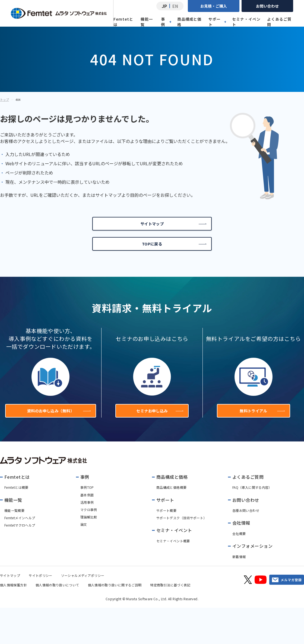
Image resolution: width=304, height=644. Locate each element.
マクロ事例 (89, 518)
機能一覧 (147, 22)
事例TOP (87, 496)
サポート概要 (166, 519)
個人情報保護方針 (13, 593)
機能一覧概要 (14, 519)
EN (175, 6)
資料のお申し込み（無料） (57, 418)
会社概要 (239, 542)
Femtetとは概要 (16, 496)
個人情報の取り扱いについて (57, 593)
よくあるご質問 (279, 22)
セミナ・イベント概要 (173, 549)
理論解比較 (89, 525)
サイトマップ (173, 225)
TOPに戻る (174, 248)
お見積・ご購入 (214, 6)
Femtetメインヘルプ (20, 526)
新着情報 (239, 565)
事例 (166, 22)
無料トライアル (262, 418)
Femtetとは (123, 22)
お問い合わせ (267, 6)
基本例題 (87, 503)
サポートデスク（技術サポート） (181, 526)
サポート (218, 22)
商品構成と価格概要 (171, 496)
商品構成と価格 (189, 22)
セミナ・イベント (246, 22)
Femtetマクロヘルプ (20, 533)
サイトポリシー (41, 584)
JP (164, 6)
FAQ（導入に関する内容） (252, 496)
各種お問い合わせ (246, 519)
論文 (84, 533)
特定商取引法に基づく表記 (170, 593)
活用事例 (87, 510)
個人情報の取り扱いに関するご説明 (115, 593)
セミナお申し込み (159, 418)
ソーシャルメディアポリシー (83, 584)
